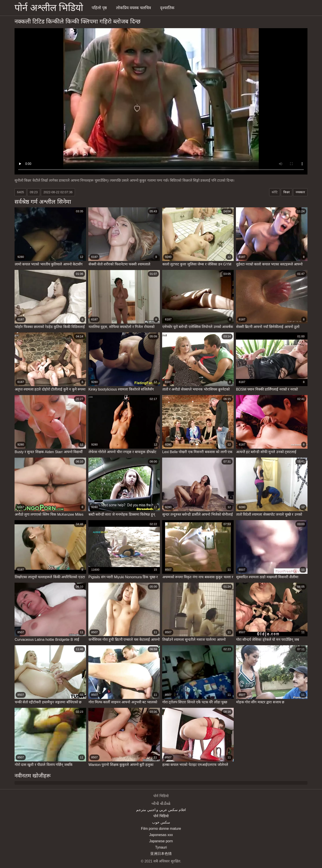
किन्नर (287, 192)
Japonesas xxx (161, 835)
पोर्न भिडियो (161, 816)
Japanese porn (161, 841)
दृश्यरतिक (167, 8)
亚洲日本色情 (161, 854)
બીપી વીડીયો (161, 804)
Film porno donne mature (161, 829)
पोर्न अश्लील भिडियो (49, 8)
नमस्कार (300, 192)
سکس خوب (161, 822)
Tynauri (161, 847)
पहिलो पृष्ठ (99, 8)
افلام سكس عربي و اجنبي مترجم (161, 810)
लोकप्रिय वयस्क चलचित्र (133, 8)
